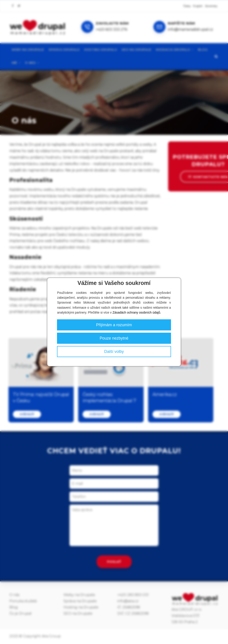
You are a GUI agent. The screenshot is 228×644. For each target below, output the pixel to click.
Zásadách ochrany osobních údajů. (137, 312)
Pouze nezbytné (114, 338)
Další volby (114, 352)
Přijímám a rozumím (114, 325)
